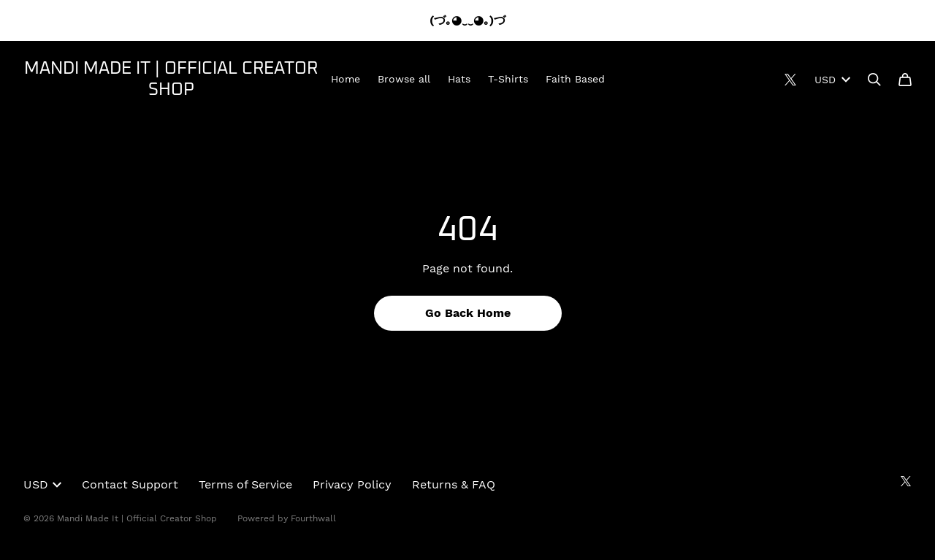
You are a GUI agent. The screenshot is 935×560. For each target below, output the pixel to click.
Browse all (404, 79)
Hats (459, 79)
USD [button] (42, 484)
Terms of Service (245, 484)
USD (832, 80)
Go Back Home (468, 313)
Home (346, 79)
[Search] (874, 80)
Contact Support (130, 484)
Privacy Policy (352, 484)
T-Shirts (508, 79)
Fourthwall (313, 518)
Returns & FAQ (454, 484)
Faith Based (575, 79)
